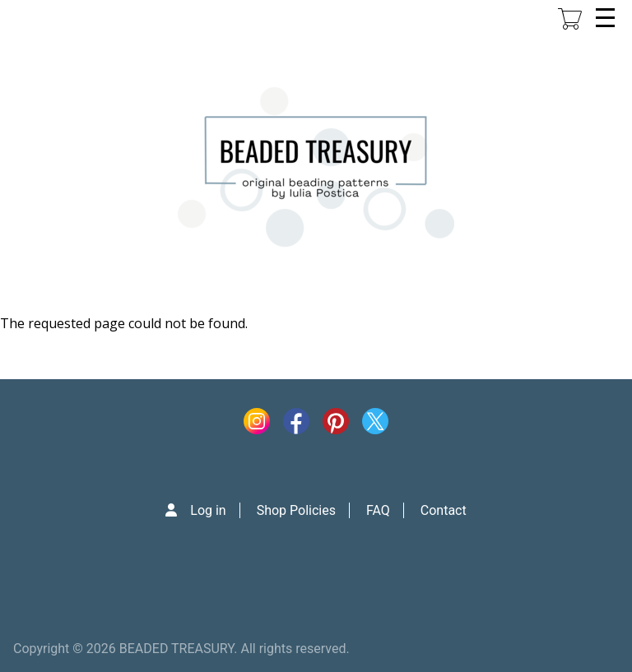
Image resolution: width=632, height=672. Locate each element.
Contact (444, 510)
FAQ (378, 510)
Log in (208, 510)
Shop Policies (296, 510)
